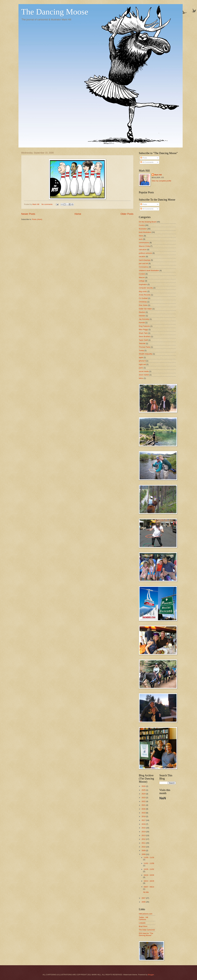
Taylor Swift (143, 340)
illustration (143, 229)
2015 (144, 828)
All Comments (147, 162)
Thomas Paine (145, 347)
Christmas (143, 302)
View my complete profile (161, 181)
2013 (144, 835)
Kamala (142, 323)
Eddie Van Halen (145, 309)
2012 (144, 839)
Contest (142, 274)
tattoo (141, 378)
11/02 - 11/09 (149, 863)
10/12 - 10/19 (149, 881)
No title (146, 892)
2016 (144, 824)
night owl (142, 364)
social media (144, 371)
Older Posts (127, 214)
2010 (144, 847)
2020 (144, 809)
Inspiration (143, 284)
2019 (144, 813)
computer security (146, 288)
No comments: (47, 204)
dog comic (143, 291)
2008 (144, 854)
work (141, 239)
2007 (144, 898)
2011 (144, 843)
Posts (144, 158)
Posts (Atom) (37, 219)
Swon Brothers (145, 336)
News (141, 236)
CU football (143, 298)
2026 (144, 786)
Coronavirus (144, 267)
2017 (144, 820)
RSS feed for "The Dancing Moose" (146, 934)
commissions (144, 243)
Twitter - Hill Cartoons (143, 918)
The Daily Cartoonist (147, 930)
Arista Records (145, 295)
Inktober (142, 316)
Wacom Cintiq (144, 246)
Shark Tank (143, 333)
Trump (141, 350)
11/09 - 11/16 (149, 857)
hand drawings (145, 260)
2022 (144, 801)
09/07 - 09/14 (149, 887)
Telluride (142, 343)
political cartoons (145, 253)
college (142, 281)
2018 (144, 816)
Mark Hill (158, 175)
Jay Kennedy (144, 319)
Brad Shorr (143, 926)
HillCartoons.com (146, 914)
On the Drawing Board (148, 222)
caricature (143, 250)
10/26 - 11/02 (149, 869)
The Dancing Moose (55, 12)
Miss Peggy (143, 330)
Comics (142, 225)
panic (141, 368)
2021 (144, 805)
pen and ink (143, 263)
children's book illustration (149, 270)
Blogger (151, 975)
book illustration (145, 232)
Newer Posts (28, 214)
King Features (144, 326)
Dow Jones (143, 305)
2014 (144, 832)
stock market (144, 375)
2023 (144, 798)
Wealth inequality (146, 354)
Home (78, 214)
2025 (144, 790)
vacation (142, 257)
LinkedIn (142, 923)
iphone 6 (142, 361)
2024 (144, 794)
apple (141, 357)
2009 (144, 850)
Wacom (142, 277)
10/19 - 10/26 (149, 875)
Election (142, 312)
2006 (144, 902)
